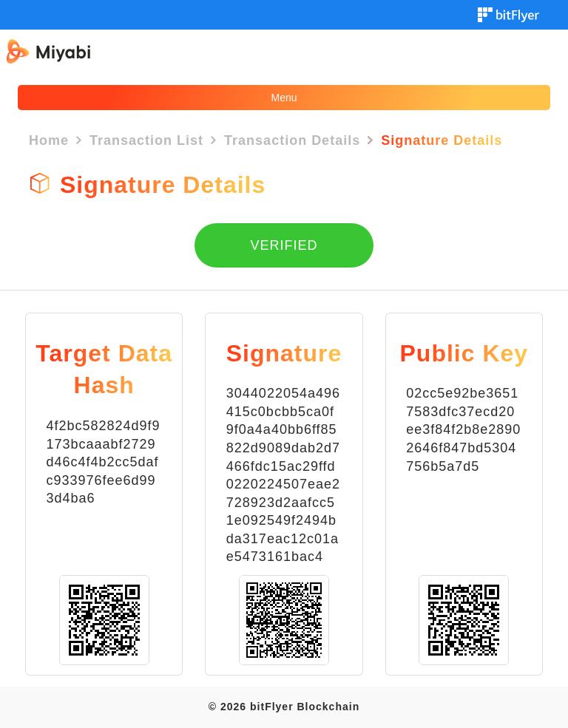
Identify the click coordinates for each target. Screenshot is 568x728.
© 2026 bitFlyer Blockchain (284, 707)
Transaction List (146, 140)
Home (49, 140)
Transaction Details (292, 140)
